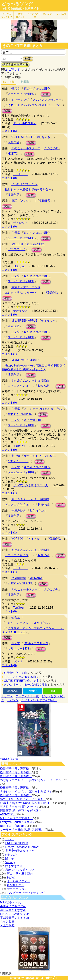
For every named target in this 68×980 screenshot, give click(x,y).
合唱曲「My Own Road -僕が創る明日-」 (26, 803)
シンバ (18, 661)
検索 (28, 59)
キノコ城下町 (32, 420)
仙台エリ (17, 618)
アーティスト (34, 15)
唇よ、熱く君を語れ (20, 874)
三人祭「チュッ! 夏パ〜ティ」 (20, 807)
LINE (53, 691)
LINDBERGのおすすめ (15, 914)
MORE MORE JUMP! (25, 360)
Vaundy (10, 862)
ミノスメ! (61, 14)
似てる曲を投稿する (15, 64)
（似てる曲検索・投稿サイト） (22, 8)
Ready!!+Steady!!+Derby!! (22, 847)
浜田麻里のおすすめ (13, 910)
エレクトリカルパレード (21, 293)
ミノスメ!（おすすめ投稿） (39, 700)
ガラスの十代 (35, 244)
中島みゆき (19, 510)
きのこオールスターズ (26, 148)
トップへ (7, 696)
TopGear (19, 608)
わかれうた (37, 510)
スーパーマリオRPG (21, 94)
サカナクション (17, 889)
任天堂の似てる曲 (16, 673)
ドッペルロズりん (25, 123)
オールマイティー (18, 881)
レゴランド (13, 70)
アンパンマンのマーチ (47, 100)
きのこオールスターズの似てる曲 (26, 685)
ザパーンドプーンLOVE (39, 456)
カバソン (48, 14)
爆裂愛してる (16, 885)
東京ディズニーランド (26, 287)
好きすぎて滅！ (15, 866)
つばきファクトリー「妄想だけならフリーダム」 (32, 780)
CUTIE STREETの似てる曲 (22, 681)
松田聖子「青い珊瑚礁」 (16, 769)
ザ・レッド (20, 174)
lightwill (30, 978)
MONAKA (36, 578)
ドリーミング (20, 100)
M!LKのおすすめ (11, 902)
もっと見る (7, 922)
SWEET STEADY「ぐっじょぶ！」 (23, 799)
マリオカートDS (18, 649)
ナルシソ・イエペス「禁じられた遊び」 (26, 791)
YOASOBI (18, 538)
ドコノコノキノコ (17, 386)
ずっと (10, 839)
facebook (12, 691)
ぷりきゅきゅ (45, 137)
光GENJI (17, 244)
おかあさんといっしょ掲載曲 (30, 381)
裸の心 (11, 878)
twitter (33, 691)
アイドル (34, 539)
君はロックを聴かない (20, 870)
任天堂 (16, 88)
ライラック (48, 321)
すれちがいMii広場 (20, 414)
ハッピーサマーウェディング (26, 893)
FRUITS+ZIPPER (17, 843)
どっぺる (7, 15)
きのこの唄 (51, 148)
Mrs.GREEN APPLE (24, 321)
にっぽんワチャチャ (24, 184)
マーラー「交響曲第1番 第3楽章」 (22, 830)
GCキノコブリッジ (36, 643)
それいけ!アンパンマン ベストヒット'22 (34, 105)
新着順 (25, 82)
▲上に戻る (7, 925)
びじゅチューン (18, 461)
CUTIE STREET (22, 137)
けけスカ (11, 855)
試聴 (46, 94)
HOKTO (13, 154)
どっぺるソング (17, 4)
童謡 (14, 201)
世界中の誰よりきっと (20, 851)
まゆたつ (19, 446)
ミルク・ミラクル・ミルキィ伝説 (27, 623)
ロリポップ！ (49, 978)
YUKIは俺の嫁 (9, 759)
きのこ (25, 201)
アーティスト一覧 (27, 696)
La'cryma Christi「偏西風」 (18, 822)
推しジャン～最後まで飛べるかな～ (28, 189)
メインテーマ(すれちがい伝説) (44, 409)
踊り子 (10, 858)
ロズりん (19, 266)
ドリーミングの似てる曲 (20, 677)
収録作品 (14, 142)
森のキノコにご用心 (37, 88)
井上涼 (16, 456)
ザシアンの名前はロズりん (31, 485)
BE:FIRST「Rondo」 (14, 826)
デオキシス (20, 311)
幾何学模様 (19, 578)
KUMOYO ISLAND (20, 583)
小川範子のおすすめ (13, 906)
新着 (20, 15)
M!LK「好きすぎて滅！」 (16, 818)
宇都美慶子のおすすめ (15, 918)
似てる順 (9, 82)
